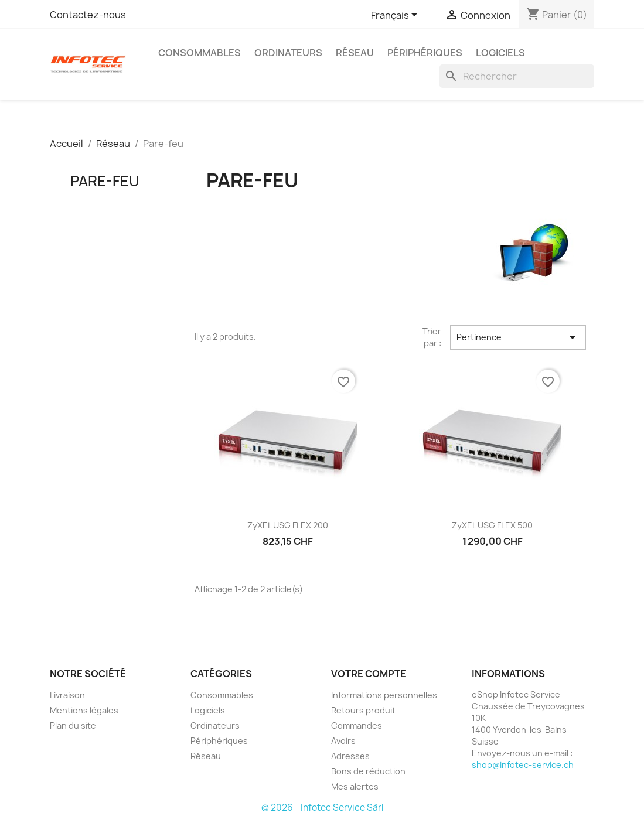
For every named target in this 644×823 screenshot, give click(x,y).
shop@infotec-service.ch (523, 765)
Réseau (355, 53)
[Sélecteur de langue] (396, 16)
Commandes (357, 725)
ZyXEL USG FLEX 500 (492, 525)
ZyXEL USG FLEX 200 (288, 525)
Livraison (67, 695)
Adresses (350, 756)
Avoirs (343, 741)
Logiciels (500, 53)
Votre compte (369, 674)
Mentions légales (84, 710)
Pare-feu (105, 181)
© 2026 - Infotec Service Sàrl (322, 807)
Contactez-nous (88, 15)
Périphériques (425, 53)
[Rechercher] (517, 76)
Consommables (200, 53)
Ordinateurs (288, 53)
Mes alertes (355, 786)
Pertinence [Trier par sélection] (518, 337)
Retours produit (363, 710)
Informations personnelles (384, 695)
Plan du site (73, 725)
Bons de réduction (368, 771)
